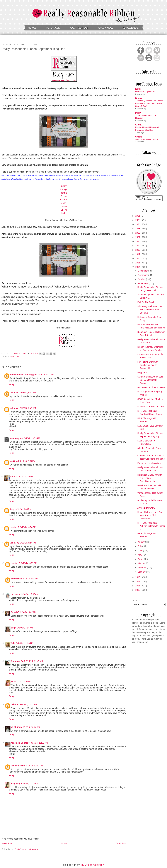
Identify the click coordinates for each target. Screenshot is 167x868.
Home (64, 843)
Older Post (121, 843)
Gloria (138, 125)
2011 (138, 587)
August (141, 543)
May (140, 556)
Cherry (64, 200)
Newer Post (7, 843)
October (142, 280)
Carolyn (64, 189)
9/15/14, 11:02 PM (39, 743)
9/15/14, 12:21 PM (29, 704)
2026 (138, 217)
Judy (12, 509)
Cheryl (64, 210)
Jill (12, 682)
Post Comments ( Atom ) (26, 849)
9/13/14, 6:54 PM (28, 527)
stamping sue (16, 438)
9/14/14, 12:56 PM (23, 682)
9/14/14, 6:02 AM (28, 612)
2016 (138, 259)
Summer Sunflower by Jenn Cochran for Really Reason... (150, 381)
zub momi (15, 594)
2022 (138, 234)
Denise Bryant (18, 766)
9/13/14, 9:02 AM (46, 375)
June (140, 551)
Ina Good (14, 461)
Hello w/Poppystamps (145, 91)
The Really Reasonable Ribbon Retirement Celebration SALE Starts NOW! (149, 103)
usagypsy (15, 784)
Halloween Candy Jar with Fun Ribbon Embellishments (150, 479)
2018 (138, 251)
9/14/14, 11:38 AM (25, 643)
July (140, 547)
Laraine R (14, 527)
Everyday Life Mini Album (149, 464)
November (143, 276)
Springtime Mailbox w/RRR (147, 139)
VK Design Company (92, 865)
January (142, 573)
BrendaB (15, 612)
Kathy (64, 213)
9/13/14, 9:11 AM (28, 393)
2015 (138, 264)
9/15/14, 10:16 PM (31, 727)
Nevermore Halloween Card (151, 408)
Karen (138, 89)
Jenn (64, 203)
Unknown (14, 393)
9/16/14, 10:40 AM (30, 784)
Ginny (64, 186)
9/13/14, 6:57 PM (29, 563)
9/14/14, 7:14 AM (25, 628)
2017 (138, 255)
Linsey (64, 206)
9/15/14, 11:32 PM (34, 766)
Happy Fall (142, 373)
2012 (138, 582)
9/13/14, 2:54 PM (26, 477)
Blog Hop (15, 357)
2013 (138, 578)
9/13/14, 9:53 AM (32, 438)
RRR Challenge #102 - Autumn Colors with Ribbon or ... (151, 527)
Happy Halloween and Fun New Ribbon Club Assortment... (150, 516)
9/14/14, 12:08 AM (30, 594)
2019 (138, 247)
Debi (13, 643)
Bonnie (64, 193)
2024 (138, 225)
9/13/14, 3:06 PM (23, 509)
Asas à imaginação (20, 743)
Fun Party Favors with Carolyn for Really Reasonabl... (148, 366)
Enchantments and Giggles (23, 375)
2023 (138, 229)
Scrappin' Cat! (18, 661)
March (141, 564)
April (140, 560)
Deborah (15, 704)
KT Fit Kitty (16, 727)
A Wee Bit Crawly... (146, 509)
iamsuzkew (16, 579)
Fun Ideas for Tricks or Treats (151, 388)
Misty (138, 113)
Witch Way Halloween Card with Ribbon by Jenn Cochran (150, 311)
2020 (138, 242)
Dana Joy (14, 543)
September (143, 284)
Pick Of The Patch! (146, 303)
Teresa (64, 196)
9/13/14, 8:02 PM (31, 579)
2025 (138, 221)
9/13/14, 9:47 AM (28, 408)
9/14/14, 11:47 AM (34, 661)
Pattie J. (14, 477)
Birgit (13, 628)
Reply (12, 384)
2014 (138, 268)
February (142, 568)
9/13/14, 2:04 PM (28, 461)
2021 (138, 238)
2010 (138, 591)
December (143, 272)
